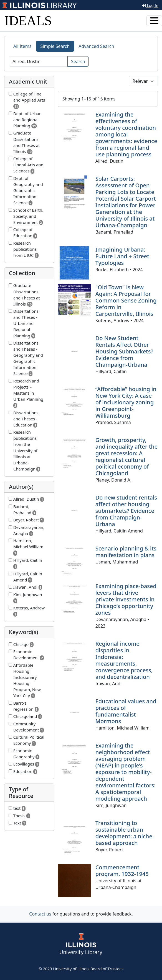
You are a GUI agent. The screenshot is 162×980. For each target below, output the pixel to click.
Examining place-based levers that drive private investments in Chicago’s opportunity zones (126, 599)
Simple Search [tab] (55, 46)
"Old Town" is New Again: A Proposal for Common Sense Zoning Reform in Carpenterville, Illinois (126, 300)
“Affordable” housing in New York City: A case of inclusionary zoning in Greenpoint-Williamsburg (126, 402)
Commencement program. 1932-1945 (122, 871)
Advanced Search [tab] (96, 46)
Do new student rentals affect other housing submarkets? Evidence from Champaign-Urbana (126, 511)
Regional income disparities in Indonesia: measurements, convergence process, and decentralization (124, 660)
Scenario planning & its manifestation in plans (126, 552)
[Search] (38, 61)
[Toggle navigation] (154, 21)
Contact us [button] (40, 914)
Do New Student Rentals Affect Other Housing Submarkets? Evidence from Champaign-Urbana (124, 351)
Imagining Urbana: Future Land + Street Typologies (122, 256)
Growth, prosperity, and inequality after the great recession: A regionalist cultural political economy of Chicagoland (127, 457)
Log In (150, 5)
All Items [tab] (22, 46)
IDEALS (28, 21)
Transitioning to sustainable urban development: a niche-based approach (125, 833)
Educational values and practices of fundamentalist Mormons (126, 711)
